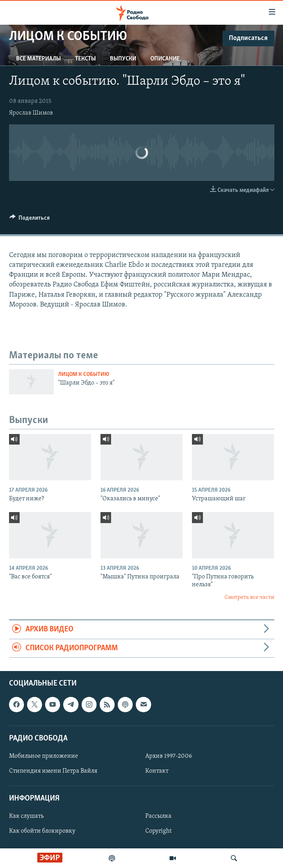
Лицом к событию (84, 375)
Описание (165, 59)
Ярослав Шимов (31, 113)
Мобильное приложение (44, 756)
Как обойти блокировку (42, 831)
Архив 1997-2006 (169, 756)
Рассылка (158, 816)
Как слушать (26, 816)
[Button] (30, 220)
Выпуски (123, 59)
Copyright (158, 831)
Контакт (157, 771)
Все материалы (38, 59)
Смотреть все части (249, 597)
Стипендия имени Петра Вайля (53, 771)
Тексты (85, 59)
